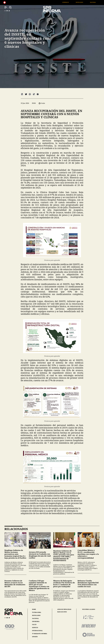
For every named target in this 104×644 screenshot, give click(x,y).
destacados (36, 615)
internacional (37, 631)
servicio (35, 628)
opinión (35, 637)
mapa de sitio (62, 612)
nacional (35, 618)
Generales (69, 2)
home (34, 609)
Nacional (96, 2)
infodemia (36, 621)
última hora (37, 612)
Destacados (83, 2)
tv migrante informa (40, 634)
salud (34, 625)
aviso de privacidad (64, 609)
